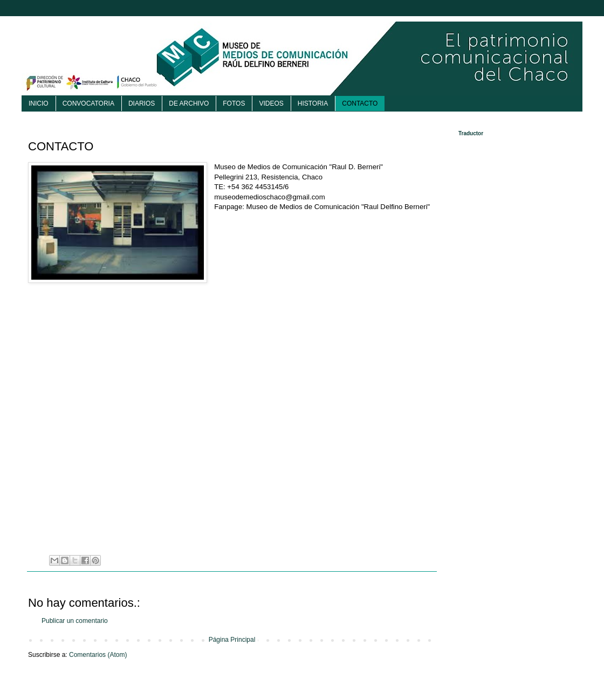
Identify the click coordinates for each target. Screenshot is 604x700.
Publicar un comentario (75, 621)
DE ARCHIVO (189, 103)
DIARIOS (142, 103)
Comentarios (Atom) (98, 655)
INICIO (39, 103)
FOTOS (234, 103)
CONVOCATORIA (88, 103)
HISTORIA (313, 103)
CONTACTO (360, 103)
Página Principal (232, 640)
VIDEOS (271, 103)
